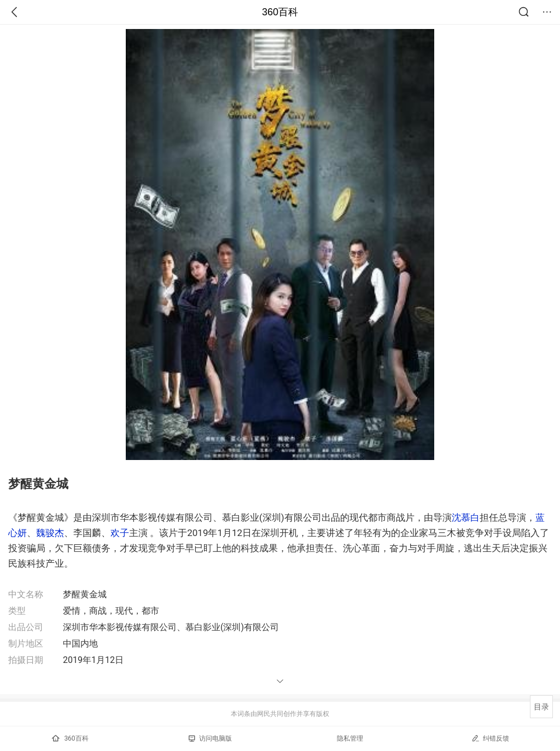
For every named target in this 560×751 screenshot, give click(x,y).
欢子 (120, 533)
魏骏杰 (50, 533)
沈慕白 (466, 517)
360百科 (280, 12)
